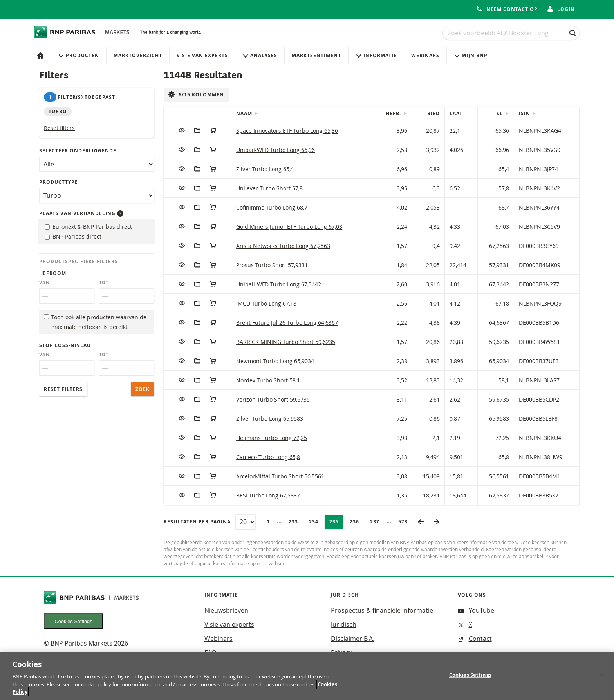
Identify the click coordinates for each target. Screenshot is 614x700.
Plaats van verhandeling (81, 213)
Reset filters (59, 128)
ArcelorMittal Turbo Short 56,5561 (280, 476)
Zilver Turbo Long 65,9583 (270, 419)
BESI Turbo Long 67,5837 (268, 495)
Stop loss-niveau (65, 345)
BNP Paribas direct (73, 236)
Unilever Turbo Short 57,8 (269, 188)
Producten (79, 55)
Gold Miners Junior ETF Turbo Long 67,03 (289, 227)
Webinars (425, 55)
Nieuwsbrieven (226, 610)
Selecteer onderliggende (78, 151)
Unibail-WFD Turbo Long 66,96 (275, 150)
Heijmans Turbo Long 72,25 (272, 438)
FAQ (210, 653)
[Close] (601, 679)
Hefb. (394, 113)
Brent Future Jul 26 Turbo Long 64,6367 (287, 323)
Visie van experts (202, 55)
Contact (475, 639)
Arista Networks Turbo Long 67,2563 (283, 246)
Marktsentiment (316, 55)
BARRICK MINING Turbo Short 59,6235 (286, 342)
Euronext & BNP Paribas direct (88, 227)
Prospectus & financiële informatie (382, 610)
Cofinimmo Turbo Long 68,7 (272, 207)
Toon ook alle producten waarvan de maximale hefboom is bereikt (95, 322)
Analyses (260, 55)
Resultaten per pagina (197, 522)
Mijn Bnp (471, 55)
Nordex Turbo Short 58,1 (268, 380)
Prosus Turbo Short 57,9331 (272, 265)
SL (500, 113)
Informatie (376, 55)
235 (336, 522)
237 (377, 522)
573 (405, 522)
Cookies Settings (74, 621)
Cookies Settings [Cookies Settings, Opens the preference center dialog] (470, 680)
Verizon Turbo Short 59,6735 (273, 399)
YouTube (476, 610)
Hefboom (53, 273)
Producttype (59, 182)
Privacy (341, 653)
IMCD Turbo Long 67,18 (266, 303)
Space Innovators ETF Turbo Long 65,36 (287, 131)
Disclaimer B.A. (353, 639)
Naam (245, 113)
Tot (104, 282)
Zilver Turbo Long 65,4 (265, 169)
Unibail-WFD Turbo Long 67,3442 (279, 284)
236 (357, 522)
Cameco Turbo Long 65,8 (268, 457)
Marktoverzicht (138, 55)
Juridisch (344, 624)
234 (316, 522)
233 (296, 522)
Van (44, 282)
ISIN (525, 113)
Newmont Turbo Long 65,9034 (275, 361)
